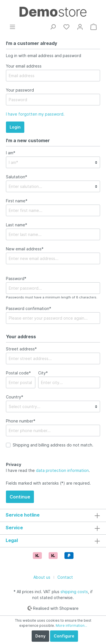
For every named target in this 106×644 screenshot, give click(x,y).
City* (43, 373)
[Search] (53, 27)
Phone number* (21, 421)
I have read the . (48, 467)
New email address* (25, 249)
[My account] (80, 27)
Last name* (17, 225)
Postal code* (18, 373)
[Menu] (12, 27)
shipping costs (74, 592)
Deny (40, 636)
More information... (71, 625)
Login (15, 127)
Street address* (21, 349)
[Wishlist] (66, 27)
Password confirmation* (29, 308)
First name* (17, 201)
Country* (15, 397)
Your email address (24, 66)
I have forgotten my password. (35, 114)
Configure (64, 636)
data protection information (62, 470)
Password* (16, 278)
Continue (20, 497)
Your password (20, 90)
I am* (11, 153)
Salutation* (17, 177)
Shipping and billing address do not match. (53, 445)
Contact (65, 577)
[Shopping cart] (94, 27)
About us (42, 577)
